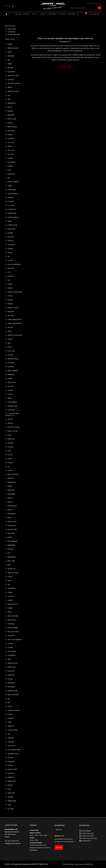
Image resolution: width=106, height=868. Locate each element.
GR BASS (10, 355)
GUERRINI (11, 367)
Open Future (79, 864)
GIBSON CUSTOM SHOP (15, 335)
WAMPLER (11, 777)
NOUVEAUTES (12, 29)
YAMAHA (10, 797)
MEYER (10, 146)
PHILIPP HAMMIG (13, 628)
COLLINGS (11, 202)
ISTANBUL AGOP (13, 406)
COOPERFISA (12, 209)
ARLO (9, 99)
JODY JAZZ (11, 143)
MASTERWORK (12, 506)
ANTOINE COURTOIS (14, 84)
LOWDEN (10, 463)
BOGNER (10, 166)
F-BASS (10, 284)
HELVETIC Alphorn (13, 217)
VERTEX (10, 766)
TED (9, 734)
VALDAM (10, 758)
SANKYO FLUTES (13, 663)
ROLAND (10, 648)
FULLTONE (11, 316)
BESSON (10, 158)
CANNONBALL (12, 190)
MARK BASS (11, 494)
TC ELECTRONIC (13, 730)
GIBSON (10, 339)
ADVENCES (11, 56)
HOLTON (10, 394)
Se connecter (95, 14)
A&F (9, 60)
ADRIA (10, 52)
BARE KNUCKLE (12, 127)
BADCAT (10, 123)
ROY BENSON (12, 651)
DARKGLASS (11, 229)
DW (9, 257)
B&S (9, 178)
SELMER (10, 135)
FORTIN (10, 296)
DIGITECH (11, 241)
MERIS (10, 518)
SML (9, 699)
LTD (9, 467)
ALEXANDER (11, 72)
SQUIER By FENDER (14, 710)
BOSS (9, 170)
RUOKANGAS (12, 655)
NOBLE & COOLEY (13, 573)
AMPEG (10, 87)
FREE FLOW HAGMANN (15, 640)
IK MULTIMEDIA (12, 402)
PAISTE (10, 612)
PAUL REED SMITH (13, 632)
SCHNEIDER (11, 683)
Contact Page (65, 66)
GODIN (10, 347)
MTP (9, 553)
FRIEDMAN (11, 312)
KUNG (9, 435)
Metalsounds (12, 526)
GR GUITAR (11, 363)
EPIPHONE (11, 268)
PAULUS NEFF (12, 620)
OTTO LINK (11, 150)
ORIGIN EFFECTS (13, 604)
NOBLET (10, 577)
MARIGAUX (11, 490)
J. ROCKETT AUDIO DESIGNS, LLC (13, 414)
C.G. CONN (11, 205)
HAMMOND (11, 375)
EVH (9, 280)
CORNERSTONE (12, 225)
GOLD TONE (11, 351)
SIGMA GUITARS (13, 691)
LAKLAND (11, 443)
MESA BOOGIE (12, 522)
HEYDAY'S (11, 386)
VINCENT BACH (12, 769)
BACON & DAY (12, 119)
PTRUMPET (11, 636)
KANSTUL (11, 423)
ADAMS (10, 44)
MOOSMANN (11, 545)
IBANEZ (10, 398)
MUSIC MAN (11, 561)
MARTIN (10, 498)
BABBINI (10, 111)
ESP (9, 272)
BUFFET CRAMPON (13, 182)
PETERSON (11, 624)
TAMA (9, 722)
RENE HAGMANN (13, 371)
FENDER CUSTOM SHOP (15, 292)
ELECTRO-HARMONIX (14, 264)
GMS (9, 343)
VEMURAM (11, 762)
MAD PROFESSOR (13, 474)
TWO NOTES (11, 746)
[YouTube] (13, 6)
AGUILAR (10, 68)
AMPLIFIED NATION (14, 91)
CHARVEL (11, 198)
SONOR (10, 707)
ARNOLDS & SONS (13, 76)
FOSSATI (10, 300)
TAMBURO (11, 726)
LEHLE (10, 451)
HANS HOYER (12, 382)
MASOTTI (11, 502)
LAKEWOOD (11, 439)
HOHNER (10, 390)
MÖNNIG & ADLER (13, 48)
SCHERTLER (11, 675)
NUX (9, 585)
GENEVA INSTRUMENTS (15, 323)
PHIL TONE (11, 154)
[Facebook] (6, 6)
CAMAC (10, 186)
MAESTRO (11, 478)
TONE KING (11, 742)
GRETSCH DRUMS (13, 359)
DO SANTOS (11, 245)
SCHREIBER (11, 687)
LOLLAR (10, 455)
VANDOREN (11, 131)
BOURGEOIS (11, 174)
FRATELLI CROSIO (13, 308)
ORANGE (10, 600)
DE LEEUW (11, 237)
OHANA (10, 592)
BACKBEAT (11, 115)
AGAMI (10, 64)
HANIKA (10, 379)
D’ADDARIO (11, 139)
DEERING (10, 233)
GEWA (10, 331)
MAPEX (10, 486)
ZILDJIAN (11, 809)
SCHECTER (11, 671)
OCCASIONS (11, 32)
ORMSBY (10, 608)
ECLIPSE (10, 261)
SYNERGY (11, 718)
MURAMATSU (12, 557)
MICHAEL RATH (12, 529)
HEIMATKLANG (12, 213)
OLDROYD (11, 596)
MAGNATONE (12, 482)
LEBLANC (11, 447)
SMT (9, 703)
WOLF (9, 789)
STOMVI (10, 714)
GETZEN (10, 327)
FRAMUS (10, 304)
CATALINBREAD (12, 194)
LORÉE (10, 459)
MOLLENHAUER (12, 541)
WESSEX (10, 785)
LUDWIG (10, 470)
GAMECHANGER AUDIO (15, 320)
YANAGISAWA (12, 801)
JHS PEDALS (11, 410)
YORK (9, 805)
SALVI (9, 659)
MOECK (10, 537)
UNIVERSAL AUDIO (13, 754)
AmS (9, 95)
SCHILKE (10, 679)
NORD (9, 581)
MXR (9, 565)
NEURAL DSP (12, 569)
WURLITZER (11, 793)
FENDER (10, 288)
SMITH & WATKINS (13, 695)
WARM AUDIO (12, 781)
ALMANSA (11, 80)
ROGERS (10, 644)
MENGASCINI (12, 514)
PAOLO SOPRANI (13, 616)
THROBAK (11, 738)
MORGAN (11, 549)
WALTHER (11, 773)
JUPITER (10, 419)
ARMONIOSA (12, 103)
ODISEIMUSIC (12, 589)
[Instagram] (10, 6)
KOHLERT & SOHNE (14, 427)
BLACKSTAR (11, 162)
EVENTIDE (11, 276)
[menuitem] (18, 14)
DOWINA (10, 249)
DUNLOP (10, 253)
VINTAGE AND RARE (14, 35)
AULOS (10, 107)
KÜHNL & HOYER (13, 431)
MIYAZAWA (11, 533)
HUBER (10, 221)
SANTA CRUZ (12, 667)
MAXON (10, 510)
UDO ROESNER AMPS (14, 750)
